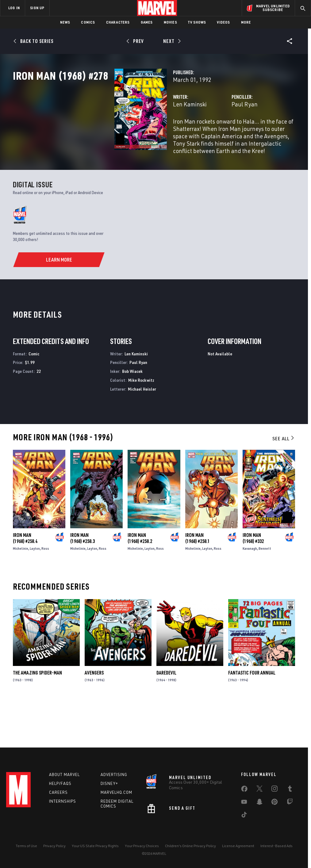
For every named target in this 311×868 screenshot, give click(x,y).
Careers (58, 792)
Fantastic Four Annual (252, 715)
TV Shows (197, 22)
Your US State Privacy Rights (95, 846)
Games (147, 22)
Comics (88, 22)
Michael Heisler (142, 432)
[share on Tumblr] (290, 790)
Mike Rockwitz (141, 423)
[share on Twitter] (259, 790)
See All (284, 481)
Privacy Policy (54, 846)
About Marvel (64, 774)
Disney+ (109, 783)
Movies (170, 22)
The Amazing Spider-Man (37, 715)
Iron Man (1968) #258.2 (140, 581)
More (246, 22)
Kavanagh (250, 591)
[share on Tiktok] (244, 816)
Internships (63, 801)
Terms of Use (26, 846)
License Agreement (238, 846)
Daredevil (166, 715)
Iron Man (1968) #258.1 (198, 581)
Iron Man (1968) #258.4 (25, 581)
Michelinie (21, 591)
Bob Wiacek (132, 414)
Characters (118, 22)
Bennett (265, 591)
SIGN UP (37, 8)
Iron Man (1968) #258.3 (83, 581)
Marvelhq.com (116, 792)
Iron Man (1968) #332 (253, 581)
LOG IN (14, 8)
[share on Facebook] (244, 790)
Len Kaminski (119, 131)
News (65, 22)
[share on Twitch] (290, 803)
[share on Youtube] (244, 803)
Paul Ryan (209, 131)
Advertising (114, 774)
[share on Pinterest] (275, 803)
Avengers (94, 715)
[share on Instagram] (275, 790)
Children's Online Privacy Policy (190, 846)
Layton (35, 591)
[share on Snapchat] (259, 803)
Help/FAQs (60, 783)
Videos (223, 22)
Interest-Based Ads (276, 846)
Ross (45, 591)
